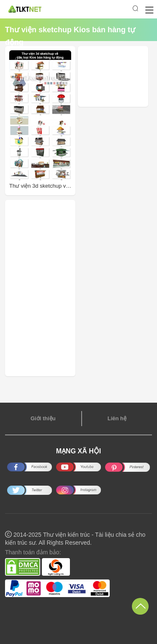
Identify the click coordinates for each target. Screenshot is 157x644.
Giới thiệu (43, 418)
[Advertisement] (120, 76)
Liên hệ (117, 418)
